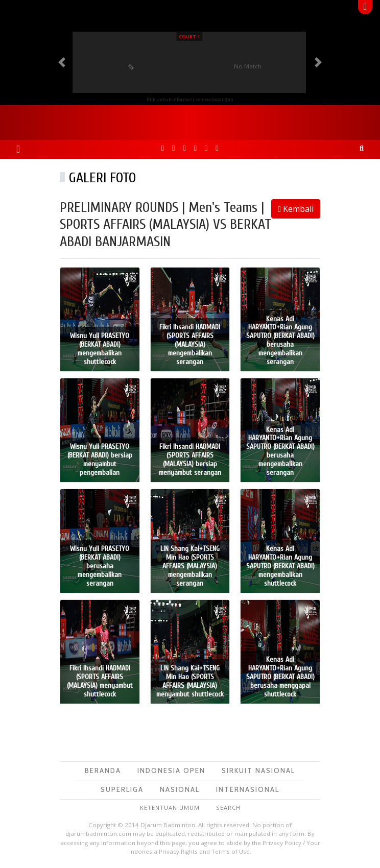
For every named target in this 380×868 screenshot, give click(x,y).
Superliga (122, 789)
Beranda (103, 770)
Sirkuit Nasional (258, 770)
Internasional (248, 789)
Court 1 (189, 37)
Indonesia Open (171, 770)
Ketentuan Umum (170, 807)
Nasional (180, 789)
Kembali (296, 209)
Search (228, 807)
